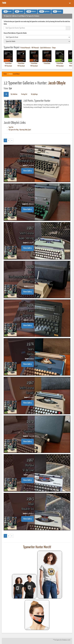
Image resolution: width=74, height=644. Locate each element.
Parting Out (24, 94)
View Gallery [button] (28, 171)
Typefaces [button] (44, 11)
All (6, 94)
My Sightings (34, 94)
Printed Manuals (25, 48)
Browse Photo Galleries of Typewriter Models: (15, 33)
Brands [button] (7, 11)
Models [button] (19, 11)
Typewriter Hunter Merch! (37, 547)
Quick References (46, 48)
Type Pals (11, 127)
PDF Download (8, 66)
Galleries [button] (31, 11)
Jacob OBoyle (16, 74)
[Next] (12, 140)
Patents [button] (57, 11)
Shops (54, 48)
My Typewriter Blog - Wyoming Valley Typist (20, 130)
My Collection (14, 94)
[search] (37, 37)
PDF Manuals (35, 48)
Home (5, 74)
